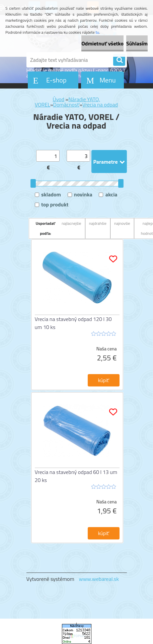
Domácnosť (66, 105)
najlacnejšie (71, 223)
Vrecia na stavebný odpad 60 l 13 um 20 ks (76, 476)
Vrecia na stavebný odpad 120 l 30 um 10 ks (73, 323)
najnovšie (122, 223)
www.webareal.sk (99, 579)
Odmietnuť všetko (102, 43)
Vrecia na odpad (100, 105)
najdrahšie (98, 223)
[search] (119, 60)
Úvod (58, 99)
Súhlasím (137, 43)
